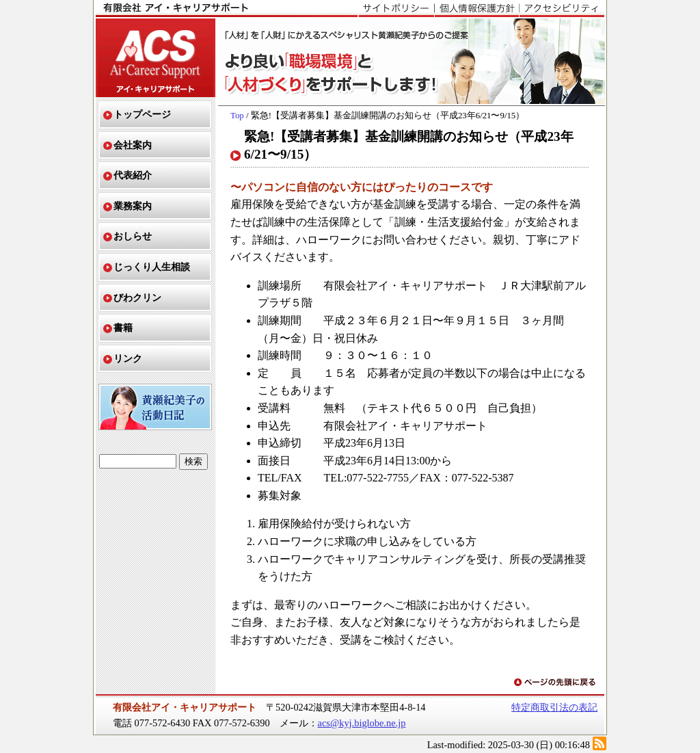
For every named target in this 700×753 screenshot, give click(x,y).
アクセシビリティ (562, 9)
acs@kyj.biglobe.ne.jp (362, 723)
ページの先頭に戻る (556, 683)
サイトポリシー (396, 9)
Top (237, 116)
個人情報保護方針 (476, 9)
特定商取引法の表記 (554, 707)
